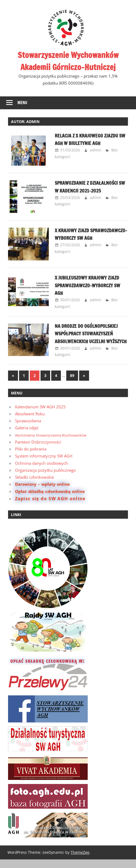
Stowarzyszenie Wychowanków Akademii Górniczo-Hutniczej (68, 61)
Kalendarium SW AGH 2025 (40, 415)
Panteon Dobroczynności (38, 450)
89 (72, 384)
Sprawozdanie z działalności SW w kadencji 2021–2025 (90, 186)
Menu (22, 103)
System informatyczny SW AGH (44, 464)
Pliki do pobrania (31, 457)
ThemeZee (80, 861)
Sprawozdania (28, 429)
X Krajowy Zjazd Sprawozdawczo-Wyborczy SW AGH (91, 238)
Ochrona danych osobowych (41, 471)
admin (96, 150)
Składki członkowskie (34, 486)
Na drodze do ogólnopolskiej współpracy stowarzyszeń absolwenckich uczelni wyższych (90, 338)
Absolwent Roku (30, 422)
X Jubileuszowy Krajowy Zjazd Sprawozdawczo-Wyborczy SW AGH (91, 286)
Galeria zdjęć (27, 436)
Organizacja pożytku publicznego (45, 478)
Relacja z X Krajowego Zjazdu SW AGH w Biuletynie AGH (90, 139)
